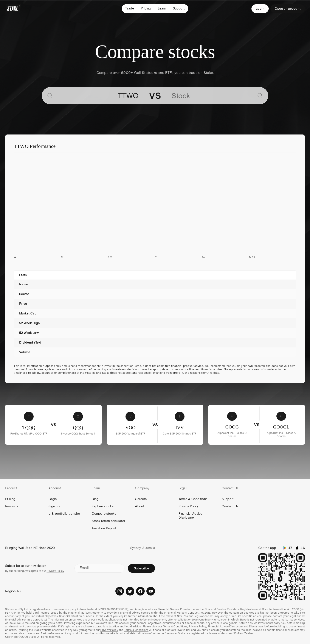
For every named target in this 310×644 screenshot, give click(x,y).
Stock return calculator (108, 521)
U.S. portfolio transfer (64, 514)
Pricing (10, 499)
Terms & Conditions (193, 499)
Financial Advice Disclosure (190, 516)
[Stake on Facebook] (140, 591)
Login (260, 9)
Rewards (12, 506)
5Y (204, 257)
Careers (141, 499)
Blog (95, 499)
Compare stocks (104, 514)
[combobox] (97, 96)
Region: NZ (13, 591)
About (139, 506)
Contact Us (230, 506)
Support (228, 499)
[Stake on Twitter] (130, 591)
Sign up (54, 506)
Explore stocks (103, 506)
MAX (252, 257)
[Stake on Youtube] (151, 591)
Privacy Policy (189, 506)
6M (110, 257)
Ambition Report (104, 528)
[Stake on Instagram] (120, 591)
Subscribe (141, 568)
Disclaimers (256, 627)
